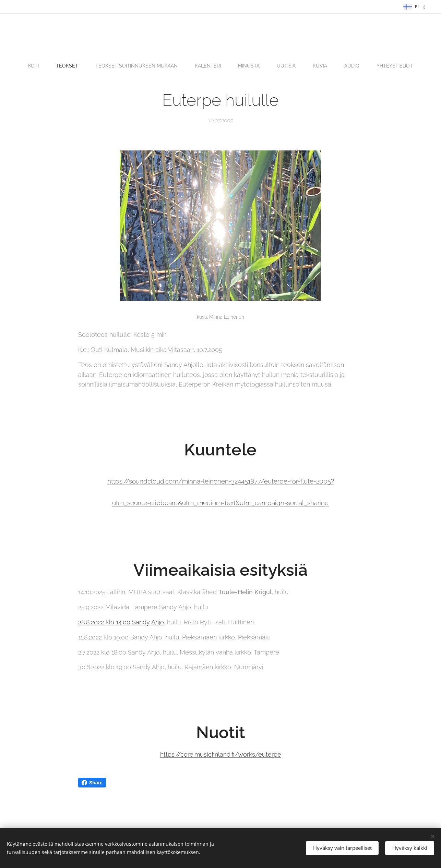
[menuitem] (156, 66)
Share (92, 783)
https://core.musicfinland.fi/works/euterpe (221, 755)
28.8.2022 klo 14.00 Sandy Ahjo (121, 622)
